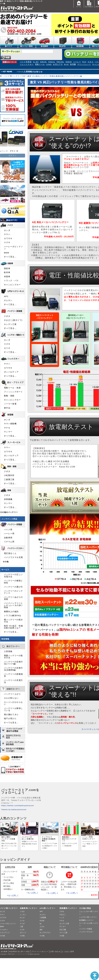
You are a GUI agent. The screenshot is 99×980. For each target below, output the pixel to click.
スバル (22, 921)
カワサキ (8, 238)
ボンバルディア (11, 372)
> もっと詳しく (13, 895)
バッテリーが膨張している (13, 709)
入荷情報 (8, 651)
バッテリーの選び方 (13, 587)
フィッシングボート (13, 392)
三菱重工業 (9, 480)
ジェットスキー (27, 64)
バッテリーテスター (86, 932)
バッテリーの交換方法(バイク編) (13, 663)
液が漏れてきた (11, 715)
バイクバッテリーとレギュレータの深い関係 (13, 605)
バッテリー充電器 (85, 929)
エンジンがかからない (13, 703)
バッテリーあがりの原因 (13, 598)
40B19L (43, 62)
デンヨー (63, 927)
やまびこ (63, 915)
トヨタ (22, 911)
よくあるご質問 (68, 952)
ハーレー (77, 62)
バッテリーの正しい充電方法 (13, 576)
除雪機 (73, 64)
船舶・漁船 (9, 396)
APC (6, 296)
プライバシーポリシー (40, 952)
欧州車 (7, 272)
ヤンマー (8, 432)
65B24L (52, 62)
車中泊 (7, 408)
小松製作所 (9, 475)
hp (40, 924)
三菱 (21, 927)
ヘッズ (62, 918)
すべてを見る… (11, 632)
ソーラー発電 (10, 404)
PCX (84, 62)
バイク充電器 (26, 62)
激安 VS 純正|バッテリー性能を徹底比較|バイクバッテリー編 (55, 76)
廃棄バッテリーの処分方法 (13, 657)
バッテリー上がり (12, 694)
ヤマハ (7, 234)
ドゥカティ (4, 930)
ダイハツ (23, 933)
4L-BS (36, 62)
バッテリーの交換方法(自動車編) (13, 669)
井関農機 (8, 499)
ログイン (12, 156)
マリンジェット (84, 64)
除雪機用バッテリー (86, 920)
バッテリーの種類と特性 (13, 582)
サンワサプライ (45, 933)
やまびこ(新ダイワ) (13, 320)
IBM (41, 930)
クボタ (7, 316)
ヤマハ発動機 (10, 424)
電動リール (40, 64)
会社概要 (4, 952)
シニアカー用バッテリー (88, 917)
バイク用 (8, 530)
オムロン (8, 300)
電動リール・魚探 (12, 388)
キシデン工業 (10, 324)
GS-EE (42, 921)
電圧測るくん (10, 553)
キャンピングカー (12, 285)
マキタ (62, 921)
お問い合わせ (55, 952)
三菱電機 (43, 918)
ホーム (79, 4)
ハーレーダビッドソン (13, 248)
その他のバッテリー (9, 512)
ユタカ (42, 927)
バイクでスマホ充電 (13, 557)
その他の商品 (85, 908)
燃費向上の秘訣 (11, 612)
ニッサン (23, 915)
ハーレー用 (9, 534)
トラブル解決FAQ (12, 616)
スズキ (7, 242)
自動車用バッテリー (29, 908)
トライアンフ (5, 933)
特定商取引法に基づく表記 (19, 952)
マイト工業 (63, 933)
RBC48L (60, 62)
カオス (91, 62)
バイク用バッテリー (9, 908)
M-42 (66, 64)
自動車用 (8, 538)
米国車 (7, 277)
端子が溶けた (10, 718)
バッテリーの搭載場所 (13, 675)
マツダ (22, 924)
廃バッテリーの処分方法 (13, 621)
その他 (6, 562)
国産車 (7, 268)
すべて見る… (10, 257)
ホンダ (7, 230)
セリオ (7, 348)
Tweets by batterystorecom (14, 810)
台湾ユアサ (58, 64)
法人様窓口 (89, 4)
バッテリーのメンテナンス (13, 592)
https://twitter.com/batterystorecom (18, 806)
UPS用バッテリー (48, 908)
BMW (7, 253)
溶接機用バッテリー (68, 908)
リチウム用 (9, 542)
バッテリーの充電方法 (13, 681)
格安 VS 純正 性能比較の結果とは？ (13, 627)
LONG (49, 64)
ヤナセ (7, 428)
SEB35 (69, 62)
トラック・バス (11, 281)
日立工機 (63, 930)
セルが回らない (11, 698)
